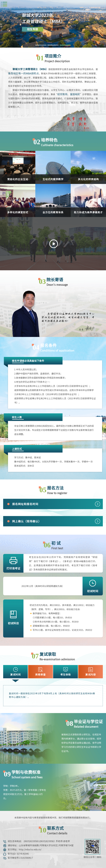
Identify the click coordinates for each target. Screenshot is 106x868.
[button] (41, 45)
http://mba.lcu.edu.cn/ (30, 849)
